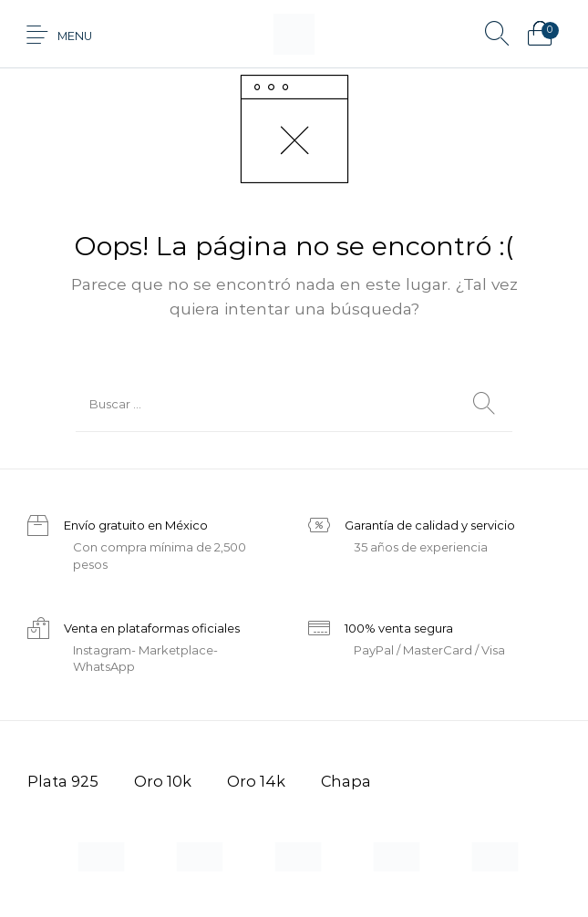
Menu (75, 36)
